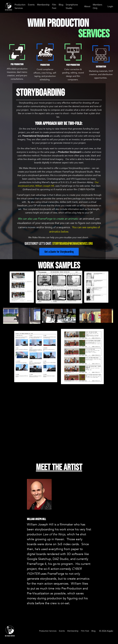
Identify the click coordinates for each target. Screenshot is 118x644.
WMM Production (59, 23)
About (87, 6)
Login (110, 6)
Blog (61, 4)
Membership (43, 4)
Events (31, 4)
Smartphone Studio (72, 6)
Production (45, 65)
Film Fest (54, 6)
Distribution (101, 67)
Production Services (20, 6)
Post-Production (73, 67)
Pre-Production (17, 66)
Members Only (97, 6)
